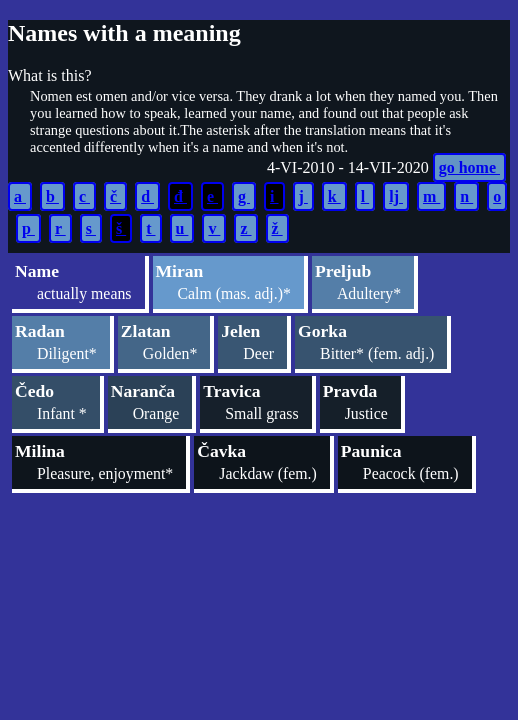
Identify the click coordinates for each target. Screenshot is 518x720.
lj (396, 196)
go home (469, 167)
